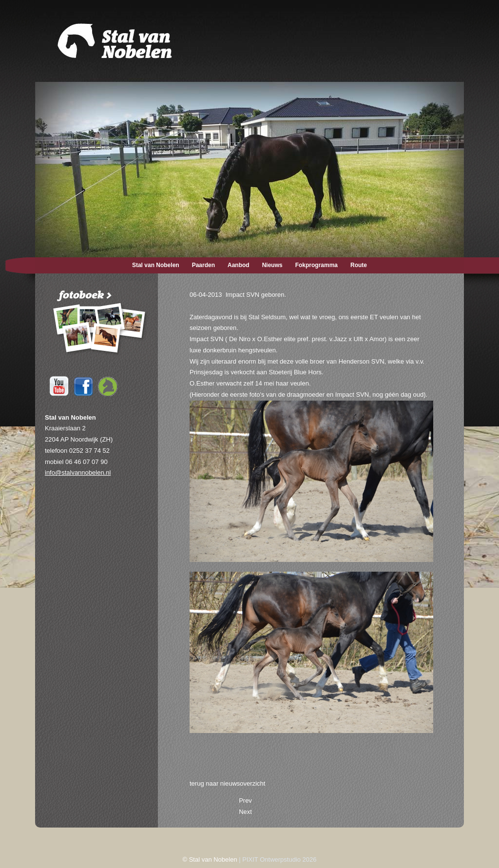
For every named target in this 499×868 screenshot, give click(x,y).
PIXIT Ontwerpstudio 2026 (279, 859)
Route (359, 265)
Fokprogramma (317, 265)
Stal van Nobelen (156, 265)
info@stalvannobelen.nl (78, 473)
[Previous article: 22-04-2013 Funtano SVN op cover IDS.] (245, 800)
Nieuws (272, 265)
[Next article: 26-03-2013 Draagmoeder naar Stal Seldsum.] (245, 812)
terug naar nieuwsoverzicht (227, 783)
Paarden (203, 265)
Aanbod (239, 265)
